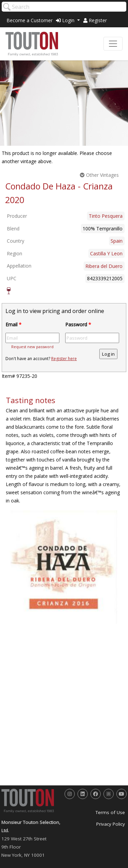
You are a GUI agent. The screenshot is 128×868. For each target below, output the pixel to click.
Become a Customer (30, 20)
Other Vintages (99, 175)
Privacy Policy (111, 824)
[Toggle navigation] (113, 44)
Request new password (32, 347)
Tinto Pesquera (106, 216)
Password (78, 324)
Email (13, 324)
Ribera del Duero (104, 266)
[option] (64, 567)
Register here (64, 359)
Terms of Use (110, 812)
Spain (117, 241)
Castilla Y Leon (106, 253)
